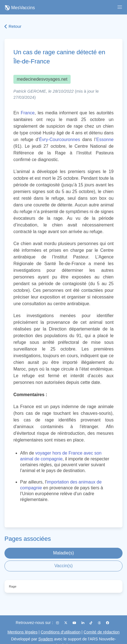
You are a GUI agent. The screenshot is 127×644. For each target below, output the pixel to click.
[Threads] (100, 623)
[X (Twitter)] (66, 623)
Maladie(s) (63, 553)
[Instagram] (58, 623)
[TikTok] (91, 623)
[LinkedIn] (83, 623)
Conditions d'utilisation (61, 632)
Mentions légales (23, 632)
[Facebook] (108, 623)
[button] (120, 7)
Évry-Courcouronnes (60, 140)
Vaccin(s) (64, 566)
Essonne (105, 140)
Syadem (46, 639)
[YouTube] (75, 623)
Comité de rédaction (102, 632)
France (28, 113)
